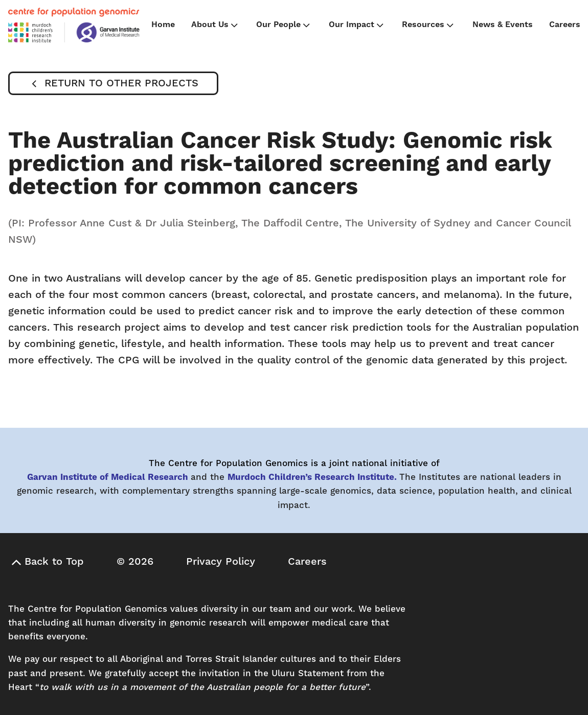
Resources (429, 25)
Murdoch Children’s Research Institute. (312, 477)
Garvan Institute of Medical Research (108, 477)
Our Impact (357, 25)
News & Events (503, 25)
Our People (284, 25)
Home (163, 25)
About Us (216, 25)
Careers (565, 25)
